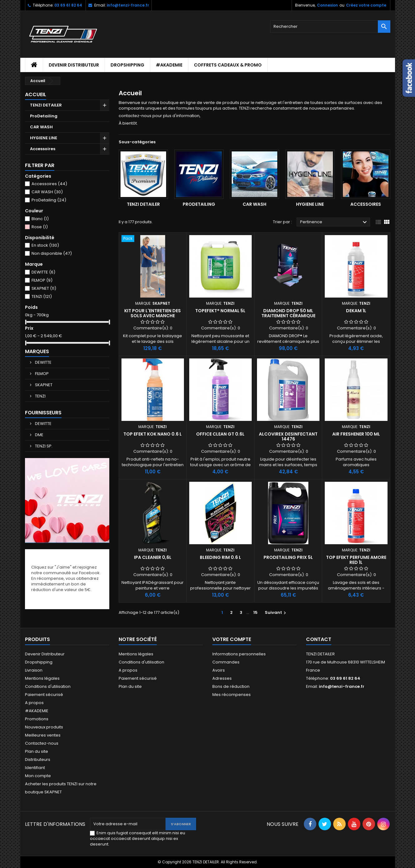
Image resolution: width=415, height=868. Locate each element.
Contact (319, 639)
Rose (40, 227)
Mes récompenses (232, 695)
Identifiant (35, 768)
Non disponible (52, 253)
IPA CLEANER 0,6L (153, 557)
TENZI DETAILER (46, 105)
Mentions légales (42, 678)
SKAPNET (44, 288)
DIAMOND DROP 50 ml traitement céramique (288, 313)
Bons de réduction (231, 686)
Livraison (34, 670)
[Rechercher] (330, 27)
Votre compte (232, 639)
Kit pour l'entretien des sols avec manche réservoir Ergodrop (153, 316)
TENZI (42, 296)
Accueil (36, 94)
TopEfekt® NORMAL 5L (220, 311)
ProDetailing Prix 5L (288, 557)
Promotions (37, 719)
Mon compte (38, 776)
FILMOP (42, 280)
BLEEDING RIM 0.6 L (220, 557)
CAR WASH (41, 127)
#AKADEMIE (169, 65)
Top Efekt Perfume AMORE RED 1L (356, 560)
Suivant (276, 612)
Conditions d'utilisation (48, 686)
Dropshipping (127, 65)
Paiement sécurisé (44, 695)
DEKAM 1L (356, 311)
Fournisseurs (43, 413)
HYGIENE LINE (44, 138)
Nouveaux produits (44, 727)
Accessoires (43, 149)
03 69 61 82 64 (68, 5)
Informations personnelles (239, 654)
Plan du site (37, 751)
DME (39, 435)
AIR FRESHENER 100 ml (356, 434)
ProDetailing (44, 116)
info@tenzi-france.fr (128, 5)
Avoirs (219, 670)
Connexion (327, 5)
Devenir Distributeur (74, 65)
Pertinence (334, 222)
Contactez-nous (42, 743)
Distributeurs (38, 759)
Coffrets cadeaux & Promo (228, 65)
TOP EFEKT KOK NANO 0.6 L (153, 434)
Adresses (222, 678)
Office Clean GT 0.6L (220, 434)
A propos (34, 703)
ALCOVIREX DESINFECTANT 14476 (288, 436)
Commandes (226, 662)
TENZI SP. (43, 446)
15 (255, 612)
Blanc (40, 219)
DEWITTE (43, 272)
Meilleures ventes (43, 735)
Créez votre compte (366, 5)
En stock (45, 245)
